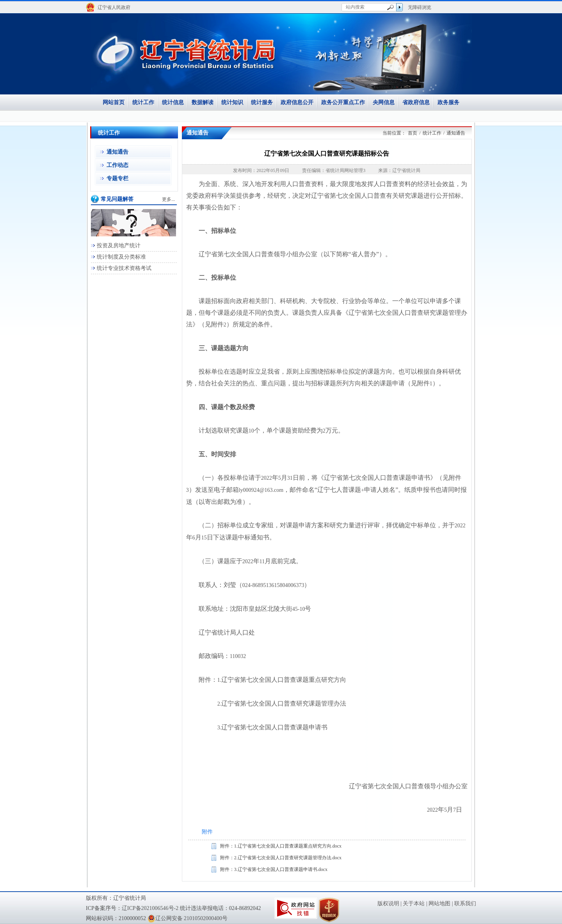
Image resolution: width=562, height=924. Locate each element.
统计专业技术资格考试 (124, 268)
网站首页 (114, 102)
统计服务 (262, 102)
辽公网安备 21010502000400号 (188, 919)
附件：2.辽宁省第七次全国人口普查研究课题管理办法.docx (281, 858)
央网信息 (384, 102)
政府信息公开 (297, 102)
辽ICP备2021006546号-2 (150, 908)
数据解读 (203, 102)
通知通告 (117, 152)
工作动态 (117, 165)
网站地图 (439, 904)
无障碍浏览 (420, 7)
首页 (413, 133)
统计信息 (173, 102)
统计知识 (232, 102)
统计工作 (143, 102)
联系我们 (465, 904)
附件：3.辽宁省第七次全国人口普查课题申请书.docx (274, 869)
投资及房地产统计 (119, 246)
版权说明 (388, 904)
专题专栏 (117, 178)
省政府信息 (416, 102)
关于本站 (414, 904)
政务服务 (448, 102)
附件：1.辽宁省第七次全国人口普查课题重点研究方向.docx (281, 846)
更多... (168, 199)
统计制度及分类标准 (121, 257)
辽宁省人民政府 (114, 7)
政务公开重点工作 (343, 102)
